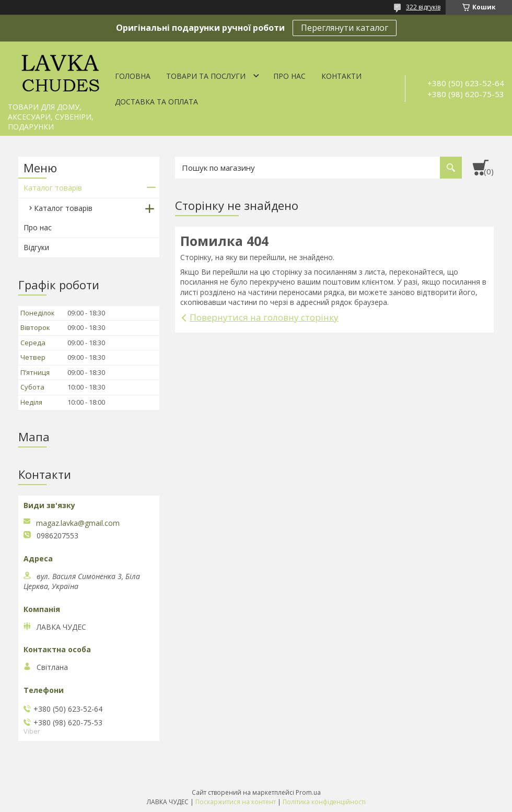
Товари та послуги (206, 76)
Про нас (289, 76)
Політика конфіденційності (324, 802)
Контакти (341, 76)
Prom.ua (308, 792)
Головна (133, 76)
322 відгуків (423, 7)
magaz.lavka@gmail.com (78, 523)
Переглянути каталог (345, 28)
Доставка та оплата (156, 102)
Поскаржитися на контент (236, 802)
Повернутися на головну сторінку (264, 317)
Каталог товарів (53, 188)
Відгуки (36, 247)
